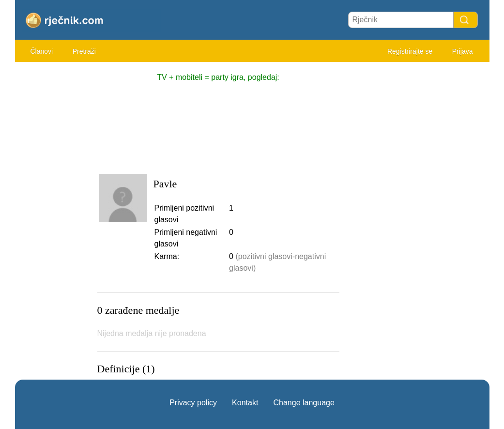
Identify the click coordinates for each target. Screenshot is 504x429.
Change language (304, 403)
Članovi (42, 51)
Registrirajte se (410, 51)
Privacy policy (193, 403)
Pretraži (84, 51)
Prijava (463, 51)
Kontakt (245, 403)
